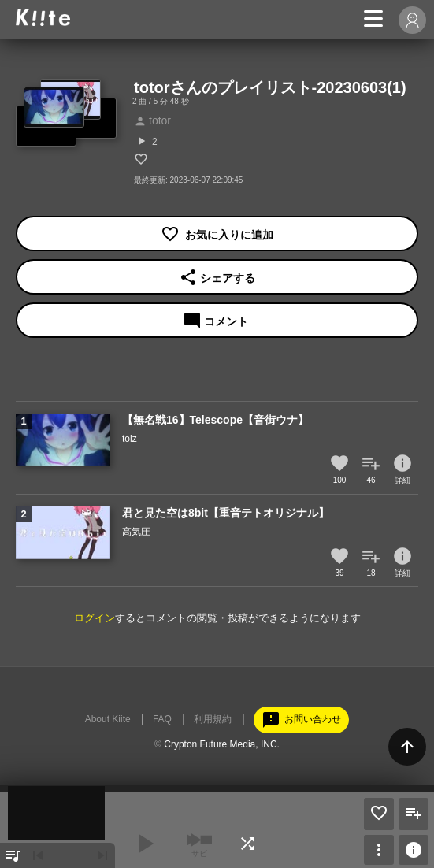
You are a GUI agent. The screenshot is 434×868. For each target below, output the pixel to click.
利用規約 (213, 719)
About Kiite (108, 719)
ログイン (95, 618)
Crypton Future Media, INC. (222, 744)
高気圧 (136, 532)
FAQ (162, 719)
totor (152, 121)
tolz (130, 439)
